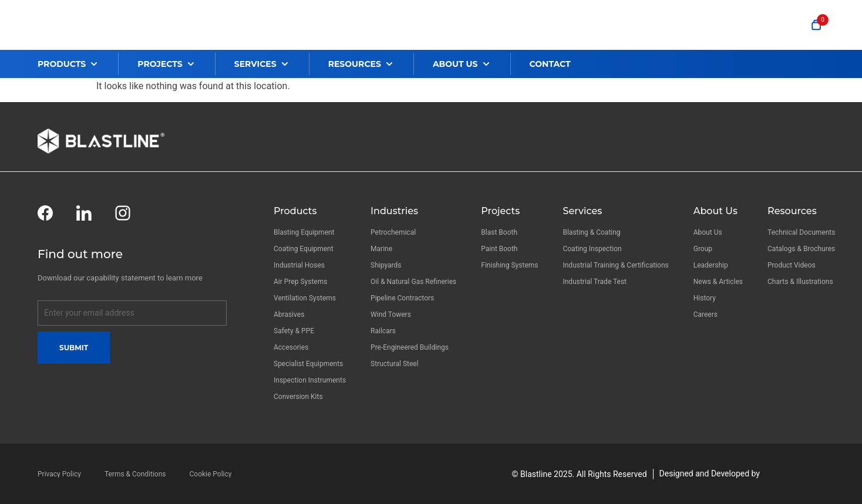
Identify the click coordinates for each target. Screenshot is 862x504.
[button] (78, 64)
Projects (500, 211)
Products (295, 211)
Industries (394, 211)
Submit (74, 348)
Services (582, 211)
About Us (715, 211)
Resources (792, 211)
